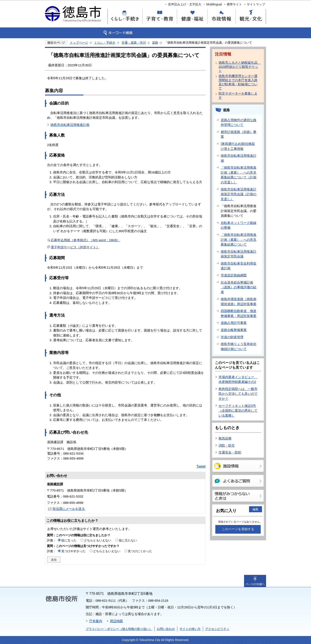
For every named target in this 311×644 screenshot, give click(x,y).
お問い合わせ (166, 629)
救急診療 (225, 438)
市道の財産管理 (232, 337)
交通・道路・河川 (134, 43)
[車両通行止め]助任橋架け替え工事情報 (238, 146)
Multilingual (214, 4)
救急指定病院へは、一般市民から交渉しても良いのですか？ (238, 394)
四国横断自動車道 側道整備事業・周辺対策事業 (239, 313)
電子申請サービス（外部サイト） (75, 247)
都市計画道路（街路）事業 (239, 134)
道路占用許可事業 (234, 323)
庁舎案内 (96, 621)
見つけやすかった (73, 551)
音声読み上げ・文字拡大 (185, 4)
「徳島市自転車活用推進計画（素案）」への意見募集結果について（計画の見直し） (239, 175)
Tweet (201, 466)
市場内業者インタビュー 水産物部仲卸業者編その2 (238, 379)
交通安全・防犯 (230, 452)
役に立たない (128, 540)
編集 (255, 509)
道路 (155, 43)
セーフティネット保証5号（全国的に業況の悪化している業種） (238, 411)
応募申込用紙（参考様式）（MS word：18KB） (85, 240)
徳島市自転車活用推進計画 (70, 125)
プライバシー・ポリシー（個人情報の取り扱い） (119, 629)
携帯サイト (234, 4)
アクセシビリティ (217, 629)
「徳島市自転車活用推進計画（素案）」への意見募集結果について (239, 240)
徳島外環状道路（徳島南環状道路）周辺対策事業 (239, 301)
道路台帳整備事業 (234, 330)
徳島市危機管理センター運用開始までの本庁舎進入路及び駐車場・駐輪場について (238, 82)
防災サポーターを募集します (238, 95)
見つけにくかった (140, 551)
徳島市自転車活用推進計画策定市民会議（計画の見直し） (239, 194)
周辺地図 (116, 621)
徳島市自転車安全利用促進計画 (239, 266)
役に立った (69, 540)
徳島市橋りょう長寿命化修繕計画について (239, 346)
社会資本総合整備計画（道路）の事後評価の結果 (239, 287)
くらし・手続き (105, 43)
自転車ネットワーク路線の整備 (239, 225)
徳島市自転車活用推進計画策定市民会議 (239, 254)
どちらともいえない (98, 540)
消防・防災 (227, 445)
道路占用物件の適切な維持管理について (239, 122)
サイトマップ (256, 4)
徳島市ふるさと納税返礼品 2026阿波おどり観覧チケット (239, 67)
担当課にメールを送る (69, 509)
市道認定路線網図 (234, 275)
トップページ (79, 43)
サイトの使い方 (190, 629)
